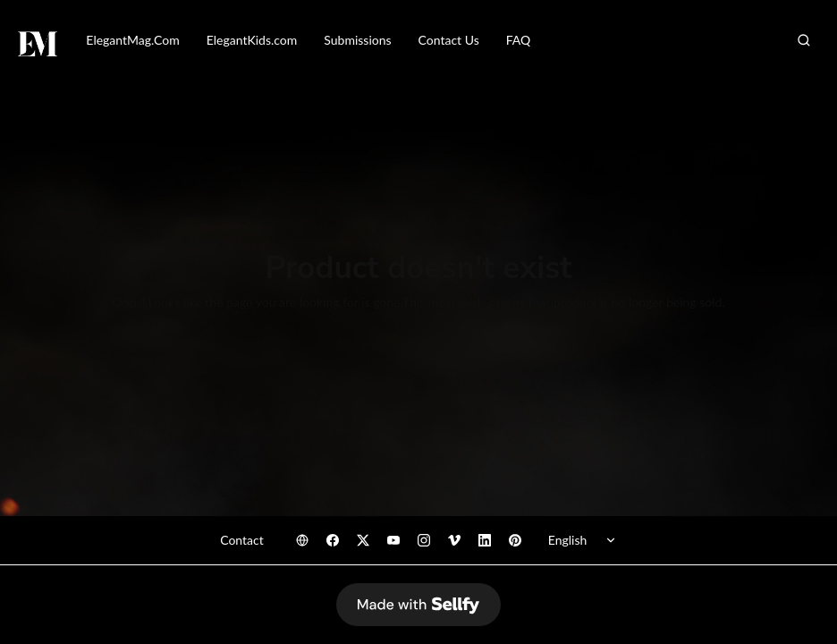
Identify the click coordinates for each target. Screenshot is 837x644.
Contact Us (449, 40)
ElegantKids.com (252, 40)
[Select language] (585, 540)
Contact (242, 540)
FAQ (519, 40)
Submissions (357, 40)
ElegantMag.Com (132, 40)
